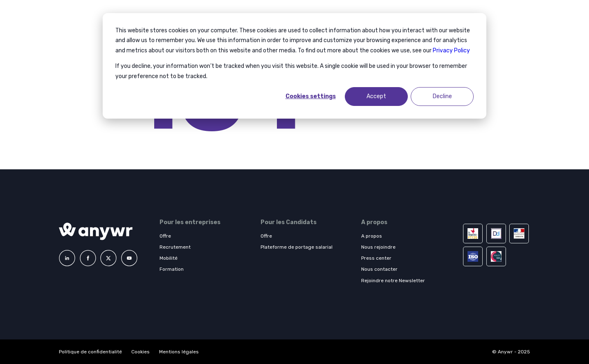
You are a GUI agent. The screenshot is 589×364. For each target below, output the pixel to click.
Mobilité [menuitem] (169, 258)
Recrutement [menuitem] (175, 247)
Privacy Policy (451, 51)
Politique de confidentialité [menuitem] (91, 352)
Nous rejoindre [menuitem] (378, 247)
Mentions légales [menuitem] (179, 352)
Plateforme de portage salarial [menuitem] (297, 247)
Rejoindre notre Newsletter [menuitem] (393, 281)
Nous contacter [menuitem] (379, 269)
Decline (442, 96)
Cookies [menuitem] (141, 352)
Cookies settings (311, 96)
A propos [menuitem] (372, 236)
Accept (376, 96)
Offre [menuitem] (165, 236)
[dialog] (294, 66)
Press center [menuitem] (376, 258)
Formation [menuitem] (172, 269)
